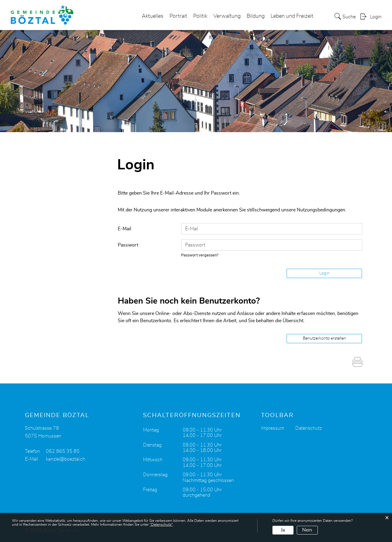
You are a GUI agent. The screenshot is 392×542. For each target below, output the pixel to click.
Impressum (273, 428)
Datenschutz (309, 428)
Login (376, 17)
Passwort (128, 245)
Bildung (256, 16)
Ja (283, 530)
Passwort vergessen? (200, 255)
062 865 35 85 (63, 451)
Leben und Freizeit (292, 16)
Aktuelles (153, 16)
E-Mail (125, 229)
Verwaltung (227, 16)
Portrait (178, 16)
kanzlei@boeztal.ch (66, 459)
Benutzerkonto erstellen (324, 338)
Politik (200, 16)
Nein (307, 530)
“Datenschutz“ (161, 525)
